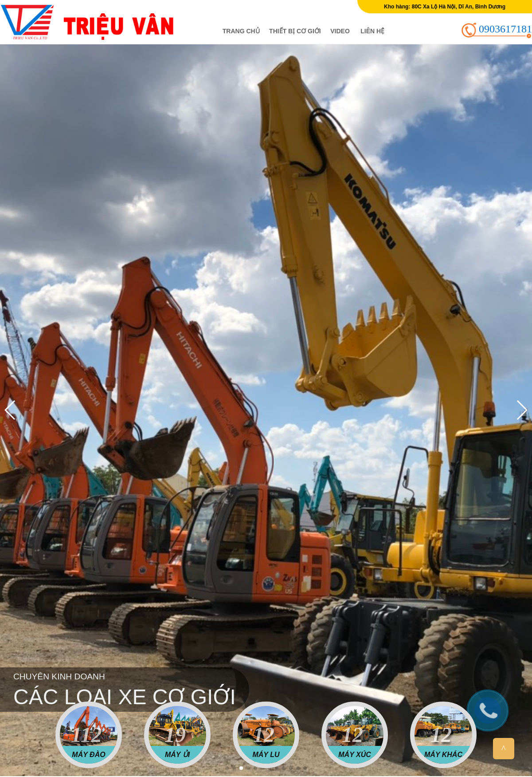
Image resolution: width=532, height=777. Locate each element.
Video (340, 31)
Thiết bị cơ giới (295, 31)
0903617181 (505, 29)
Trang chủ (241, 31)
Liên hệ (372, 31)
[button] (227, 768)
